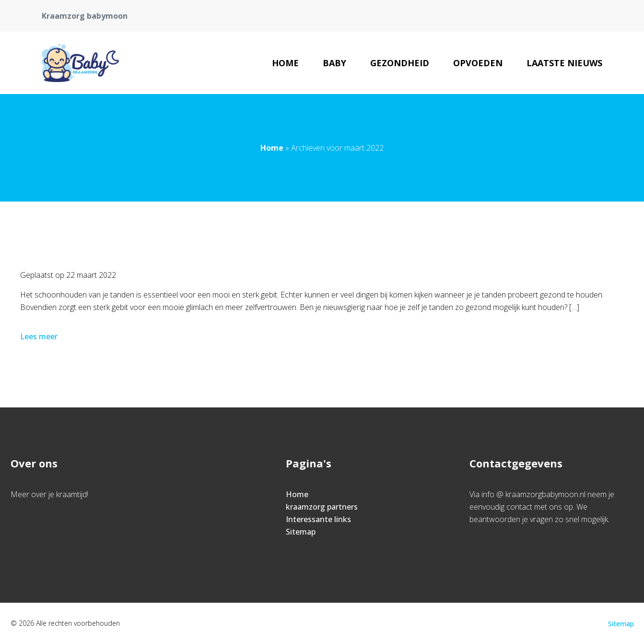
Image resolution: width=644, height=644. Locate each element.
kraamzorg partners (322, 507)
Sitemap (301, 532)
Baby (334, 63)
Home (285, 63)
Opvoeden (478, 63)
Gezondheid (400, 63)
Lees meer (40, 336)
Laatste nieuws (564, 63)
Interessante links (318, 519)
